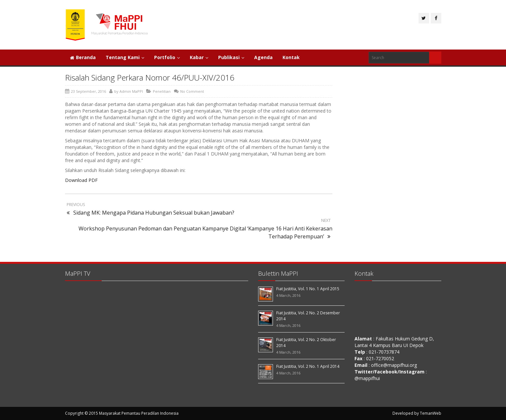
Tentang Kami (125, 57)
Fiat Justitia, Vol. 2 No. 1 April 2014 (308, 366)
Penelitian (162, 91)
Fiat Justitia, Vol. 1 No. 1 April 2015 (308, 289)
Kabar (199, 57)
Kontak (291, 57)
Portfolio (167, 57)
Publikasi (231, 57)
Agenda (263, 57)
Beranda (83, 57)
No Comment (192, 91)
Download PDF (81, 180)
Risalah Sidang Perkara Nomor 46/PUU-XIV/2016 (150, 77)
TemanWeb (431, 413)
